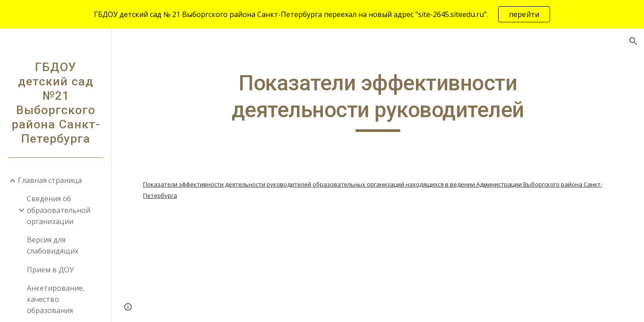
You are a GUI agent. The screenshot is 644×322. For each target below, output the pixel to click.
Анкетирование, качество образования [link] (56, 299)
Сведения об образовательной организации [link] (59, 210)
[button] (633, 41)
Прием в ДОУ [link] (50, 270)
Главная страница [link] (50, 180)
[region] (322, 14)
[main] (378, 101)
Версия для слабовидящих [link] (53, 245)
